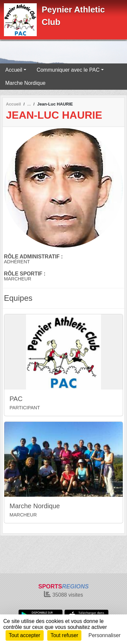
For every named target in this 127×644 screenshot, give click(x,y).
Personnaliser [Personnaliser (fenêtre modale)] (105, 635)
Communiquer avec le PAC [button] (68, 70)
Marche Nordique (25, 83)
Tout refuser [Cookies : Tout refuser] (64, 635)
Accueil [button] (14, 70)
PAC (16, 399)
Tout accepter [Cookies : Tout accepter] (25, 635)
